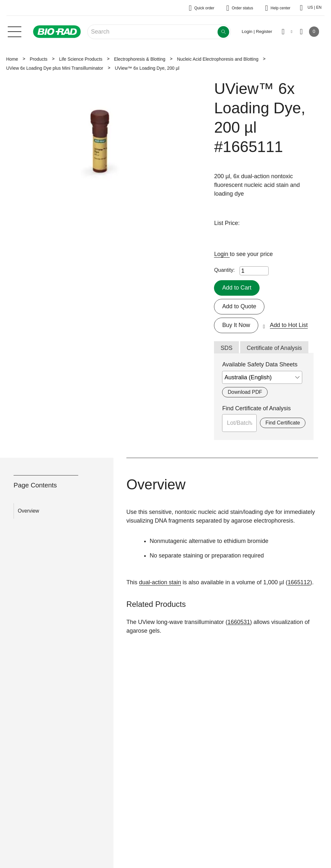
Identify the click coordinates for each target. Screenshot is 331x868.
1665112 (299, 582)
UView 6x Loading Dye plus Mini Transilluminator (55, 68)
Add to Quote (239, 306)
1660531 (239, 622)
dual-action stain (160, 582)
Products (39, 59)
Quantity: (224, 270)
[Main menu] (15, 31)
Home (12, 59)
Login (222, 254)
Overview (28, 511)
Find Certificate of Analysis (256, 409)
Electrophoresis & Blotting (140, 59)
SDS (226, 348)
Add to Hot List (289, 325)
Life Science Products (81, 59)
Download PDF (245, 392)
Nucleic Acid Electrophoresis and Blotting (218, 59)
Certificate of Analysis (274, 348)
